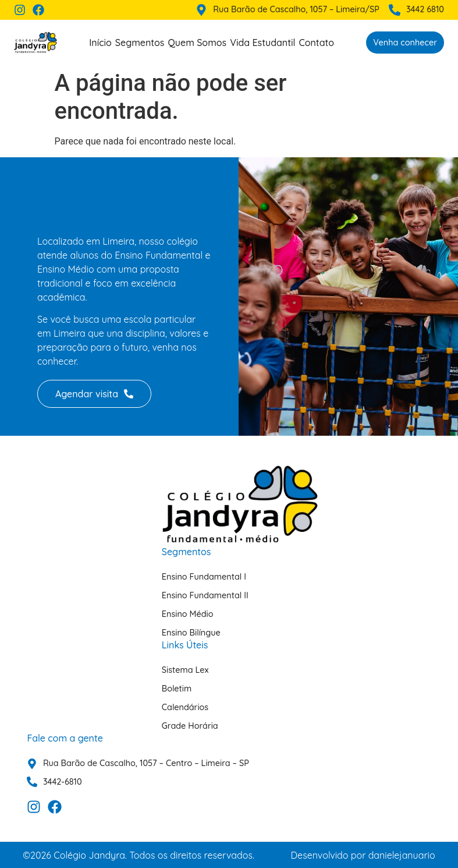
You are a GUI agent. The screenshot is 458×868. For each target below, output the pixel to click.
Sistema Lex (185, 670)
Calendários (185, 707)
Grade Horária (190, 726)
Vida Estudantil (262, 43)
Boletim (177, 689)
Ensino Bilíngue (191, 633)
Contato (316, 43)
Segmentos (140, 43)
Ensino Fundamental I (204, 577)
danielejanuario (402, 855)
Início (100, 43)
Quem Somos (197, 43)
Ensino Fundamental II (205, 595)
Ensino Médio (188, 614)
